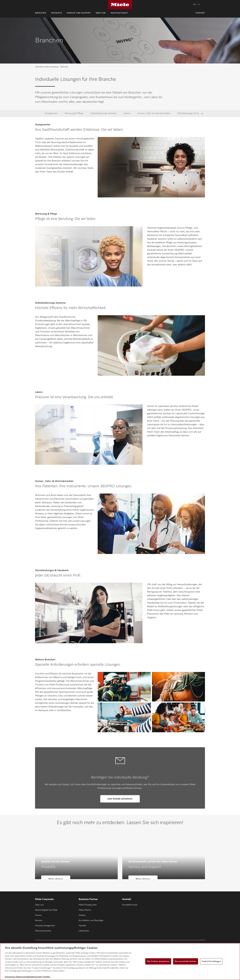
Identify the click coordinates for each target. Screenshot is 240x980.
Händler (82, 926)
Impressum (10, 977)
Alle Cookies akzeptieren (158, 961)
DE (194, 5)
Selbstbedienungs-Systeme (103, 113)
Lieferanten (84, 931)
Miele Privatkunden (88, 905)
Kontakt (200, 13)
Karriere (39, 920)
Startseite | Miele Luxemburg (47, 67)
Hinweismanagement (45, 926)
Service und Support (79, 13)
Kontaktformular (130, 905)
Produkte (57, 13)
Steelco (82, 915)
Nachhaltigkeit (119, 13)
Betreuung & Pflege (74, 113)
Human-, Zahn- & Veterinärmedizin (154, 113)
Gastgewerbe (51, 113)
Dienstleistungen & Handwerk (192, 113)
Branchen (41, 13)
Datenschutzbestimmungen (29, 977)
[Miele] (120, 5)
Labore (127, 113)
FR (199, 5)
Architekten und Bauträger (91, 920)
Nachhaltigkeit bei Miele (46, 910)
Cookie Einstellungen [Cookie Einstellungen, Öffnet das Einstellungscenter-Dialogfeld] (211, 961)
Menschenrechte (43, 931)
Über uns (101, 13)
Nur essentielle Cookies (186, 961)
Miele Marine (85, 910)
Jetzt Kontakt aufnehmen (120, 799)
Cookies (46, 977)
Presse (38, 915)
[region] (120, 962)
